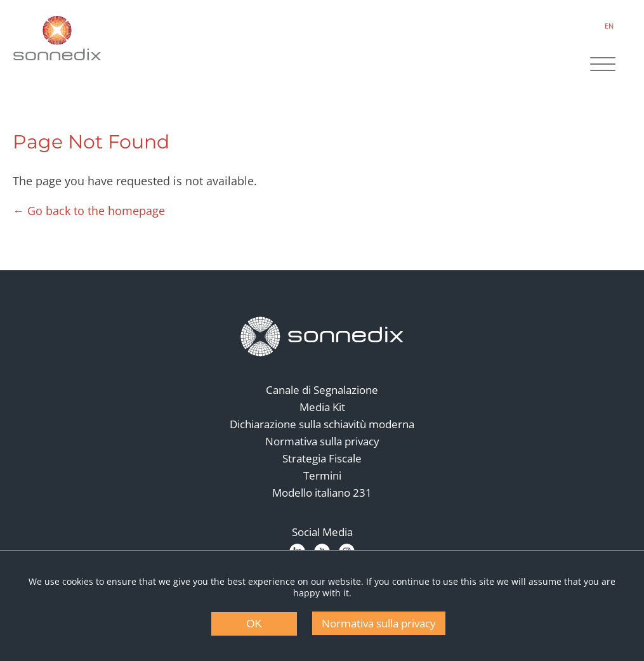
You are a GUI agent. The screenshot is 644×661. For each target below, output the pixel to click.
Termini (322, 475)
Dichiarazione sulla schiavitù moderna (322, 424)
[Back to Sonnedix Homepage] (57, 38)
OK (254, 624)
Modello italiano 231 (322, 493)
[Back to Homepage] (322, 337)
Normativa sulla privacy (322, 441)
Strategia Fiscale (322, 458)
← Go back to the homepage (89, 211)
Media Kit (322, 407)
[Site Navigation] (603, 65)
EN (609, 26)
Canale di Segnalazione (322, 390)
